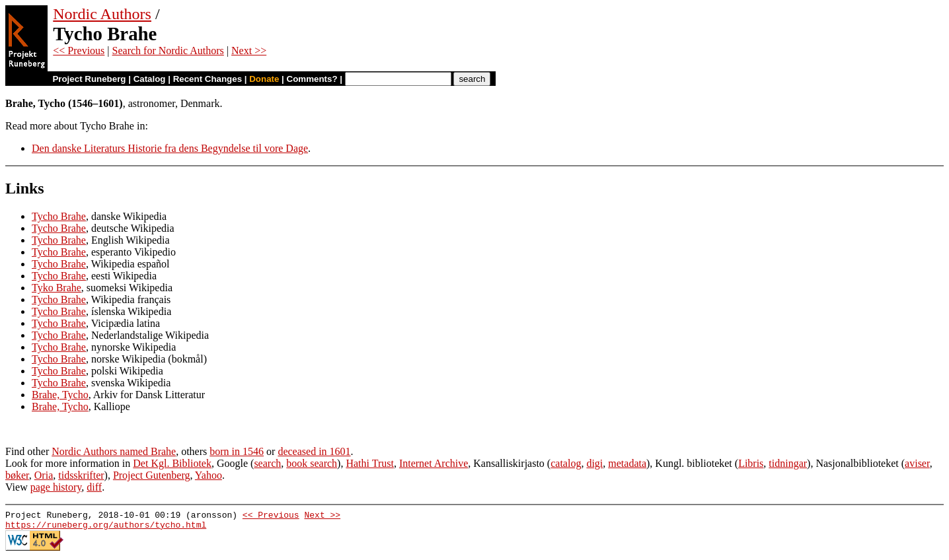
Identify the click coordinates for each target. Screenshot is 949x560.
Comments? (312, 79)
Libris (751, 463)
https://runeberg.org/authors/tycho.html (106, 528)
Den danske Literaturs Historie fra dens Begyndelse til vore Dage (170, 148)
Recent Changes (208, 79)
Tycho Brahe (59, 216)
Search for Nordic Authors (168, 51)
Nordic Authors (102, 14)
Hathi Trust (369, 463)
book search (312, 463)
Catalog (150, 79)
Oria (44, 475)
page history (56, 487)
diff (94, 487)
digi (594, 463)
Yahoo (209, 475)
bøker (17, 475)
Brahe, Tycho (60, 395)
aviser (917, 463)
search (267, 463)
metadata (627, 463)
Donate (264, 79)
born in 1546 (237, 451)
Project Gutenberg (152, 475)
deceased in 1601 (314, 451)
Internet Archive (434, 463)
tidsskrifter (81, 475)
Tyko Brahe (57, 288)
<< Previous (79, 51)
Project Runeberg (89, 79)
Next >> (249, 51)
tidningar (788, 463)
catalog (566, 463)
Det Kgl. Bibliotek (172, 463)
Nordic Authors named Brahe (114, 451)
